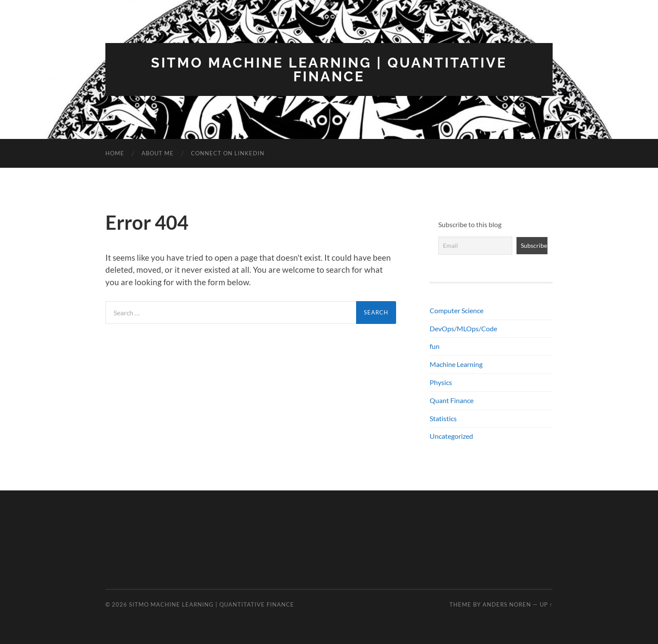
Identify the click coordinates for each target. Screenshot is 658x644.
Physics (441, 382)
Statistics (443, 418)
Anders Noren (507, 604)
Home (115, 153)
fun (435, 346)
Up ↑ (546, 604)
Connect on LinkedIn (228, 153)
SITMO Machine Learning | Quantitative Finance (329, 69)
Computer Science (457, 310)
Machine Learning (456, 364)
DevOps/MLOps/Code (463, 328)
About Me (158, 153)
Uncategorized (451, 436)
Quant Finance (452, 400)
